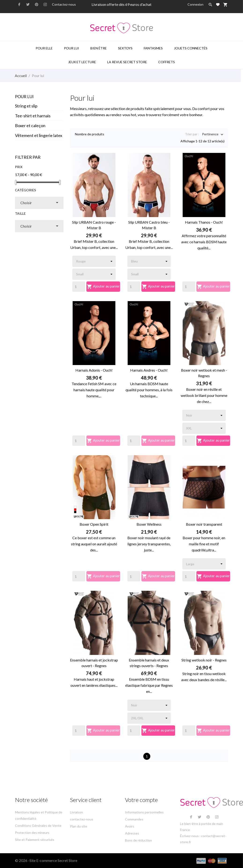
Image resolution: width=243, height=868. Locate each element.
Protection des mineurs (32, 833)
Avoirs (130, 826)
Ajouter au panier (103, 287)
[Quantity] (79, 287)
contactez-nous (82, 819)
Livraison (76, 812)
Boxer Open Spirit (94, 524)
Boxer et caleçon (30, 126)
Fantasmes (153, 48)
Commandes (134, 819)
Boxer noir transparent (204, 524)
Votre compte (141, 800)
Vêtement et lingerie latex (39, 135)
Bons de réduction (138, 840)
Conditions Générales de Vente (38, 826)
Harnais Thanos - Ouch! (204, 222)
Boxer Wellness (149, 524)
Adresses (132, 833)
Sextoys (125, 48)
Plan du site (79, 826)
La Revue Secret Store (127, 62)
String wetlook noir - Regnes (204, 660)
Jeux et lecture (82, 62)
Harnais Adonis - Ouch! (94, 370)
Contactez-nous (64, 4)
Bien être (99, 48)
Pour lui (72, 48)
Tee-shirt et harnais (33, 116)
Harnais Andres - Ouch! (149, 370)
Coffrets (167, 62)
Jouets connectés (191, 48)
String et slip (26, 106)
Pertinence (210, 135)
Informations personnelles (144, 812)
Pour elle (44, 48)
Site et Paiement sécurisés (35, 840)
